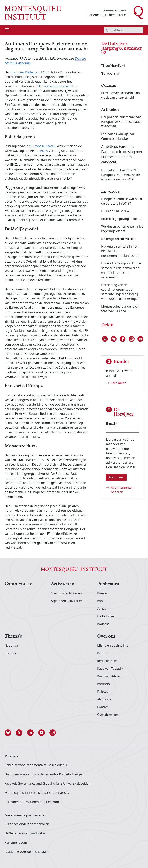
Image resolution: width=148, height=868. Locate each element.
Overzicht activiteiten (66, 593)
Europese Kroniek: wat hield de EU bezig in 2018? (122, 201)
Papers (102, 601)
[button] (10, 733)
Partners (103, 684)
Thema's (13, 636)
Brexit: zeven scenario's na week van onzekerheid (120, 95)
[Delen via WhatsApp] (132, 339)
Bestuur (103, 653)
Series (102, 609)
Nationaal (12, 646)
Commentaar (18, 584)
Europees (12, 653)
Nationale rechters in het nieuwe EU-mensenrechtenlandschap (120, 251)
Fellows (103, 692)
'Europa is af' (111, 74)
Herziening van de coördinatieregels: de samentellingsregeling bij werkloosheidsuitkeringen (120, 292)
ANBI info (104, 699)
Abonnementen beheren (122, 490)
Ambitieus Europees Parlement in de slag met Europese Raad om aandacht (122, 154)
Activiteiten (63, 584)
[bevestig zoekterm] (107, 30)
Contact (103, 707)
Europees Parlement (26, 72)
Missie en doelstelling (113, 646)
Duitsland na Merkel (116, 211)
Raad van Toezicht (110, 669)
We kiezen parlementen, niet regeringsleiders (122, 229)
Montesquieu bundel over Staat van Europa (120, 309)
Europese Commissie (54, 86)
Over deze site (108, 715)
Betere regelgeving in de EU (121, 219)
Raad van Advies (109, 676)
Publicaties (108, 584)
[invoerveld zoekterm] (124, 30)
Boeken (103, 593)
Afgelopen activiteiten (67, 601)
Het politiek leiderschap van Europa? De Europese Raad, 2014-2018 (121, 122)
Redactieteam (107, 661)
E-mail (110, 424)
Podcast (103, 624)
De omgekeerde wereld (118, 239)
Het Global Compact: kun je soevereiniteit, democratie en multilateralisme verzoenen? (121, 270)
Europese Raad (42, 146)
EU (42, 151)
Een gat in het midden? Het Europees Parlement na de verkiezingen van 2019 (121, 175)
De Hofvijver (106, 616)
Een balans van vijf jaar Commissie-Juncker (118, 136)
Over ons (106, 636)
